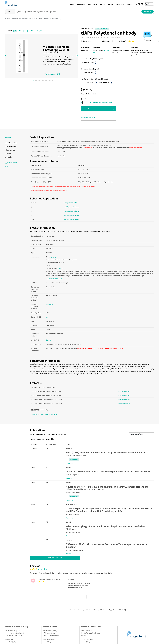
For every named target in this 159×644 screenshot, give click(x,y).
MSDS (7, 167)
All (15, 31)
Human (33, 439)
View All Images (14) (52, 74)
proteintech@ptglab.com (13, 642)
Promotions (120, 4)
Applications (81, 4)
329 (47, 317)
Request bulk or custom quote (102, 102)
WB (20, 31)
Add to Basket (88, 109)
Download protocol (124, 391)
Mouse (38, 439)
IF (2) (58, 434)
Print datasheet (11, 162)
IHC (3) (53, 434)
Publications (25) (10, 150)
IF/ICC (32, 31)
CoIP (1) (63, 434)
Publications (106, 41)
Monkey (48, 439)
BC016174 (62, 268)
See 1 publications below (71, 219)
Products (72, 4)
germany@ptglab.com (88, 642)
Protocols (8, 153)
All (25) (33, 434)
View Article (70, 463)
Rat (43, 439)
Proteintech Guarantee (88, 118)
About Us (129, 4)
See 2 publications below (71, 203)
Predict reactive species (54, 279)
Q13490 (48, 340)
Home (7, 19)
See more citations (55, 558)
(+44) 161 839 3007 (49, 639)
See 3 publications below (71, 211)
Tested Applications (11, 143)
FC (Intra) (40, 31)
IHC (26, 31)
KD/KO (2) (40, 434)
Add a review (42, 569)
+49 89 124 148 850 (87, 639)
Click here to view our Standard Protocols (44, 414)
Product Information (11, 146)
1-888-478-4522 (10, 639)
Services (111, 4)
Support (103, 4)
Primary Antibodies (25, 19)
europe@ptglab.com (49, 642)
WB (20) (47, 434)
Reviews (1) (123, 41)
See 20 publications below (72, 207)
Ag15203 (53, 257)
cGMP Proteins (93, 4)
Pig (52, 439)
